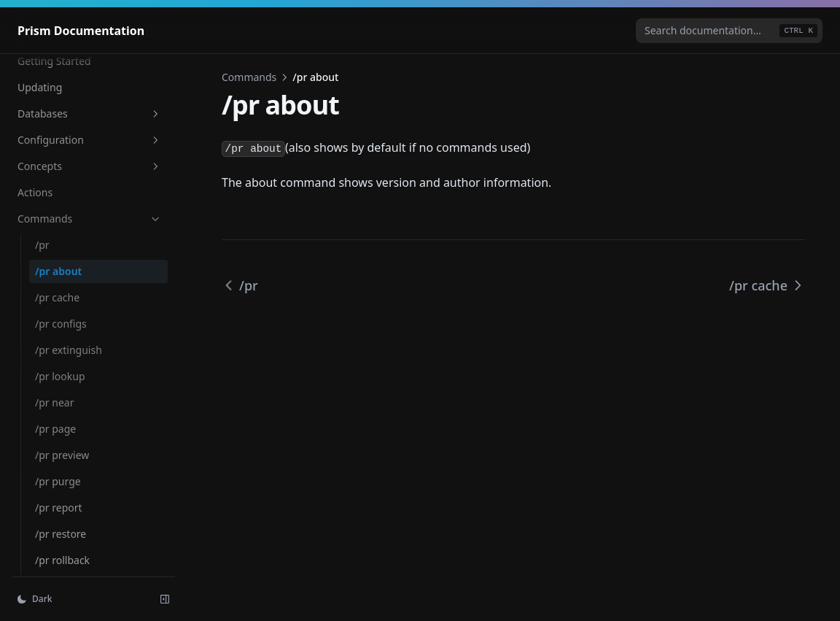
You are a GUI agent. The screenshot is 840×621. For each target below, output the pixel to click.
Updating (40, 87)
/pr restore (61, 534)
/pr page (55, 429)
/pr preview (62, 455)
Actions (35, 192)
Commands (90, 219)
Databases (90, 113)
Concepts (90, 166)
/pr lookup (60, 376)
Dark (35, 599)
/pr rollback (62, 560)
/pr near (54, 402)
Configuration (90, 140)
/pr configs (61, 324)
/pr (42, 245)
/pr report (59, 508)
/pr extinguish (69, 350)
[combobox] (729, 31)
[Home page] (81, 31)
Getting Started (54, 61)
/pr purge (58, 481)
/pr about (58, 271)
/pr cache (57, 297)
